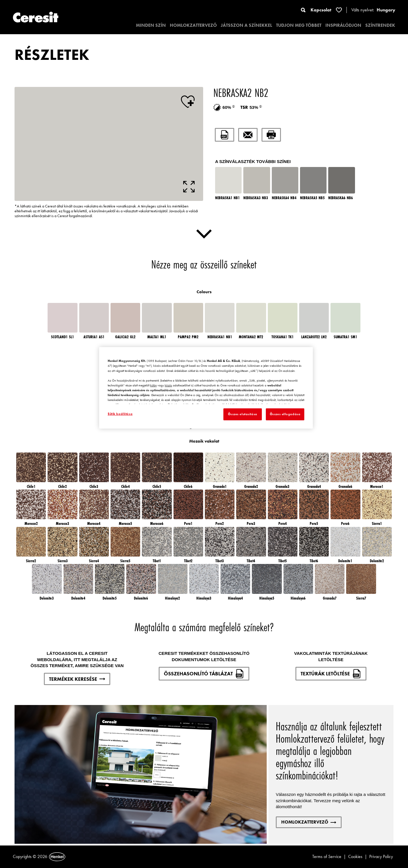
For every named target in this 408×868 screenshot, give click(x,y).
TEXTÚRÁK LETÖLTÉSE (331, 674)
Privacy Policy (381, 856)
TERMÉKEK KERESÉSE (77, 679)
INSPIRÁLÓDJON (343, 25)
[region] (206, 388)
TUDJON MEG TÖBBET (299, 25)
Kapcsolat (321, 10)
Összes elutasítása (243, 414)
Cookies (355, 856)
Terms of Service (327, 856)
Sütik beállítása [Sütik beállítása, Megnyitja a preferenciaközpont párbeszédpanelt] (120, 414)
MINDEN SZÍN (151, 25)
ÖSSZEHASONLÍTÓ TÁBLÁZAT (204, 674)
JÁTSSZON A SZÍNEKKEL (246, 25)
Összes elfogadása (285, 414)
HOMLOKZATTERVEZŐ (193, 25)
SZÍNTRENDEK (380, 25)
